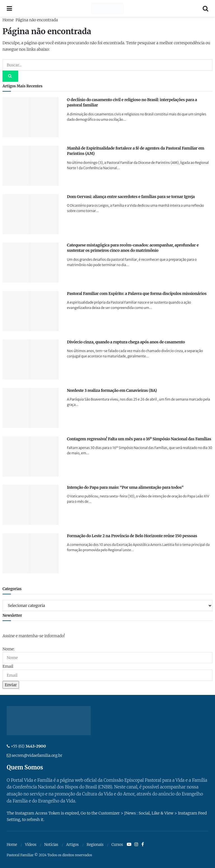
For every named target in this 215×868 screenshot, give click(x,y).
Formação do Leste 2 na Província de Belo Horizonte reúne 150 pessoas (132, 536)
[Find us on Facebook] (143, 844)
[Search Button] (205, 8)
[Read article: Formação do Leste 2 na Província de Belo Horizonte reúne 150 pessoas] (31, 553)
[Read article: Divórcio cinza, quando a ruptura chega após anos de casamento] (31, 359)
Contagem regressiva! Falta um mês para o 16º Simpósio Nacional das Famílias (139, 439)
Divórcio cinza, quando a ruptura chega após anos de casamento (126, 342)
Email (8, 666)
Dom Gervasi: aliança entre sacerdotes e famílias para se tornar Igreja (131, 197)
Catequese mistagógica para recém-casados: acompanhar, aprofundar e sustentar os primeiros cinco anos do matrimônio (133, 248)
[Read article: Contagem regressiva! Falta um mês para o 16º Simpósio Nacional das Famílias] (31, 456)
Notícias (51, 845)
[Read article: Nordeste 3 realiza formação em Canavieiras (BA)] (31, 408)
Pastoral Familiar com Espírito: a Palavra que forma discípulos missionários (137, 294)
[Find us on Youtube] (129, 844)
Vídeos (31, 845)
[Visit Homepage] (107, 8)
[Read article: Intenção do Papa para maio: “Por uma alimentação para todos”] (31, 505)
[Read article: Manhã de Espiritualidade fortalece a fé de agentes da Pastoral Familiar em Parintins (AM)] (31, 166)
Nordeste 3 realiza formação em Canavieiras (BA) (112, 390)
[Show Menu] (9, 8)
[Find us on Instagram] (136, 844)
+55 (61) (28, 746)
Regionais (95, 845)
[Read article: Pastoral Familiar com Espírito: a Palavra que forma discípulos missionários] (31, 311)
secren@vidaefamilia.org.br (37, 755)
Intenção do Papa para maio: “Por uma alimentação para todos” (125, 487)
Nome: (9, 649)
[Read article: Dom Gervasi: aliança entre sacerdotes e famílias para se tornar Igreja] (31, 214)
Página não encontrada (37, 20)
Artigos (72, 845)
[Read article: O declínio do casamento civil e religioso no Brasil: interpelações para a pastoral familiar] (31, 117)
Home (8, 20)
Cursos (117, 845)
